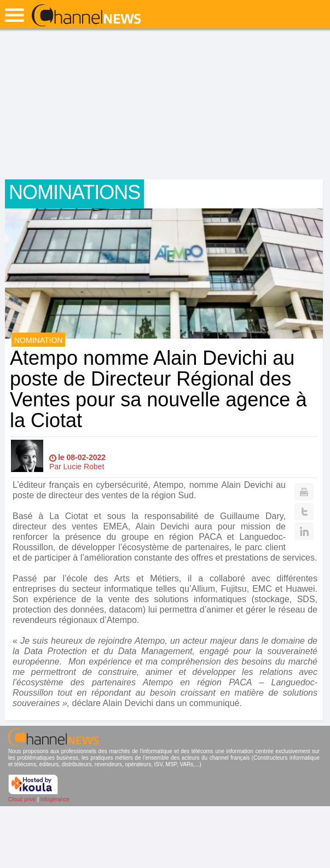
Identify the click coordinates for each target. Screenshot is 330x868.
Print (304, 492)
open (15, 15)
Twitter (304, 511)
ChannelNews (86, 16)
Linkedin (304, 531)
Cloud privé (22, 799)
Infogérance (55, 799)
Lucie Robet (84, 467)
